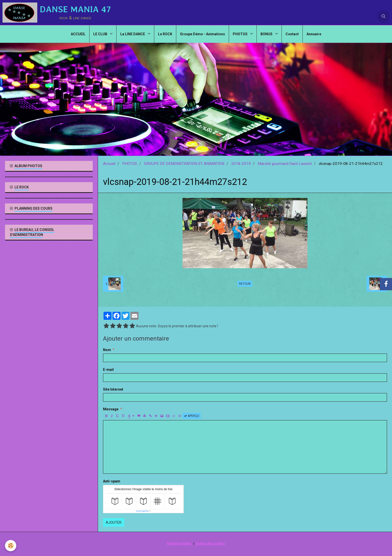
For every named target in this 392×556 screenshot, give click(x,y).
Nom (107, 350)
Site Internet (113, 389)
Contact (292, 34)
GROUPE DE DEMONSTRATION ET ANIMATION (184, 164)
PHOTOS (240, 34)
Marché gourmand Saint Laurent (285, 164)
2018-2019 (241, 164)
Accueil (109, 164)
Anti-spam (112, 481)
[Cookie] (11, 546)
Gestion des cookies (210, 543)
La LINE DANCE (133, 34)
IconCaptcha (142, 511)
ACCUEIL (78, 34)
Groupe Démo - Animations (202, 34)
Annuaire (314, 34)
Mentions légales (179, 543)
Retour (245, 284)
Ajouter (114, 522)
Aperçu (192, 416)
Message (111, 409)
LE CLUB (101, 34)
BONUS (267, 34)
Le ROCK (165, 34)
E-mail (108, 370)
